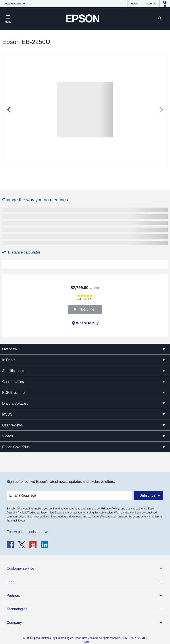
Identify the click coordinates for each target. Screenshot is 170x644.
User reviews (12, 425)
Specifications (13, 371)
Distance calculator (24, 252)
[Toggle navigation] (8, 18)
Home (135, 4)
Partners (13, 595)
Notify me (86, 309)
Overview (10, 349)
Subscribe (148, 495)
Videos (8, 436)
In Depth (9, 360)
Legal (11, 582)
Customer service (20, 568)
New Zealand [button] (13, 4)
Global (151, 4)
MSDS (7, 414)
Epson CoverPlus (16, 447)
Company (14, 623)
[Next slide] (161, 110)
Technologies (17, 609)
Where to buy (87, 323)
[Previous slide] (9, 110)
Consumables (13, 382)
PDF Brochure (13, 393)
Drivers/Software (15, 403)
